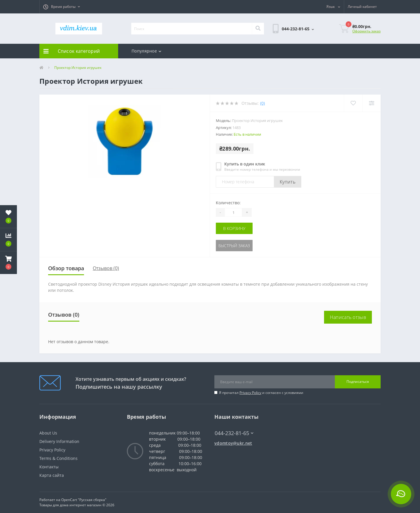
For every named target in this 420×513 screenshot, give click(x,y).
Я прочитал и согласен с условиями (261, 393)
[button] (62, 7)
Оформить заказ (366, 31)
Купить (288, 182)
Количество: (228, 203)
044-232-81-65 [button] (234, 433)
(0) (262, 103)
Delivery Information (59, 441)
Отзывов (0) (106, 268)
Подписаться (358, 382)
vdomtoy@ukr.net (233, 443)
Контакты (49, 467)
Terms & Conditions (58, 458)
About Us (48, 433)
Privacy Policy (250, 393)
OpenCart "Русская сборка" (84, 500)
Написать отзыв (348, 317)
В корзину (234, 228)
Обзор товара (66, 268)
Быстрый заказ (234, 246)
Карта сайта (52, 475)
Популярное (146, 51)
